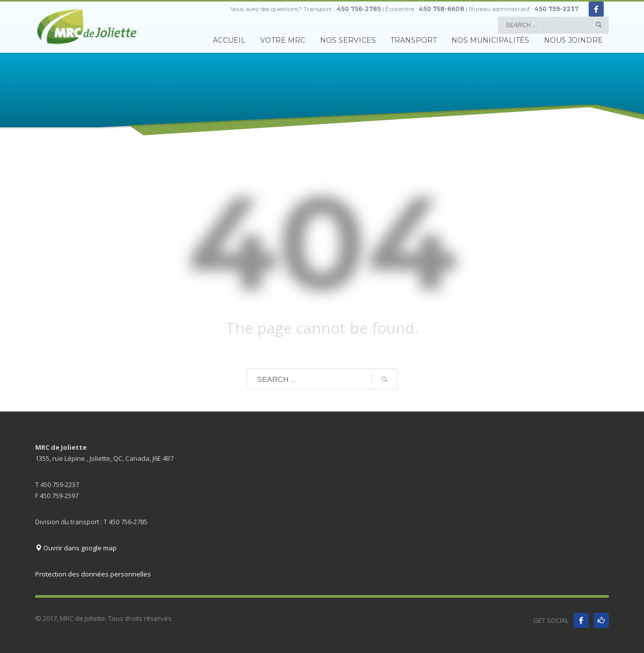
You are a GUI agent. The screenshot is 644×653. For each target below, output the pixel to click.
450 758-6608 (441, 9)
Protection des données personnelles (93, 574)
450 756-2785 (359, 9)
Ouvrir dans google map (76, 548)
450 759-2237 (556, 9)
